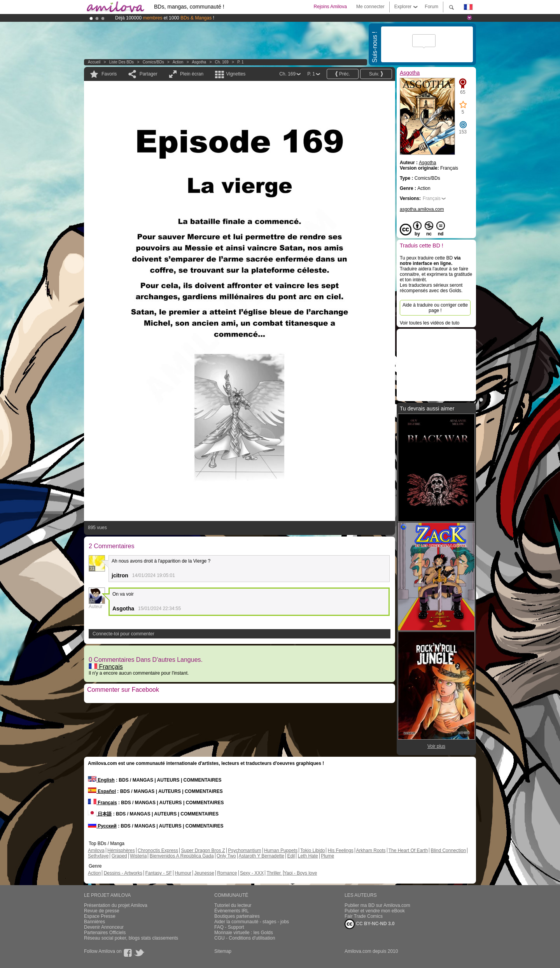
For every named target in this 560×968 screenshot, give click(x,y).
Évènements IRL (232, 911)
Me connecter (370, 7)
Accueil (94, 62)
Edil (291, 856)
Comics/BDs (153, 62)
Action (178, 62)
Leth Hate (308, 856)
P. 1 (241, 62)
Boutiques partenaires (237, 916)
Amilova (96, 851)
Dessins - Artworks (123, 873)
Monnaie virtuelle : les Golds (244, 933)
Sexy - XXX (252, 873)
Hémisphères (121, 851)
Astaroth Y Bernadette (261, 856)
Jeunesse (204, 873)
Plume (327, 856)
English (101, 780)
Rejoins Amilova (330, 7)
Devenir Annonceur (104, 927)
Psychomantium (244, 851)
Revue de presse (102, 911)
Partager (149, 74)
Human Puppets (281, 851)
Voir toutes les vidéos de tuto (430, 323)
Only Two (226, 856)
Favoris (109, 74)
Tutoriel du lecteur (233, 905)
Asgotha (199, 62)
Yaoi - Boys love (300, 873)
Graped (119, 856)
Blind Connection (448, 851)
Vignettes (236, 74)
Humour (183, 873)
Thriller (274, 873)
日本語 (100, 814)
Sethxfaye (98, 856)
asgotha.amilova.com (422, 209)
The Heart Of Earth (408, 851)
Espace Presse (100, 916)
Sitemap (223, 951)
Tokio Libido (312, 851)
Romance (227, 873)
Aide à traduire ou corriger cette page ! (435, 308)
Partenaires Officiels (105, 933)
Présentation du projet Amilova (116, 905)
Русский (102, 826)
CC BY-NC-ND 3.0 (370, 924)
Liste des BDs (122, 62)
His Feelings (341, 851)
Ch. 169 (222, 62)
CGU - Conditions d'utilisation (245, 938)
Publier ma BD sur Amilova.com (377, 905)
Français (106, 667)
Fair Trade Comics (364, 916)
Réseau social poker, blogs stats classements (131, 938)
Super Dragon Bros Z (203, 851)
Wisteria (138, 856)
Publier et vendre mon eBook (375, 911)
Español (102, 791)
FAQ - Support (229, 927)
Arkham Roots (371, 851)
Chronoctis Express (158, 851)
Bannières (94, 922)
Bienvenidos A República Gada (182, 856)
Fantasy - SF (158, 873)
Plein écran (192, 74)
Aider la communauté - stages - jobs (252, 922)
